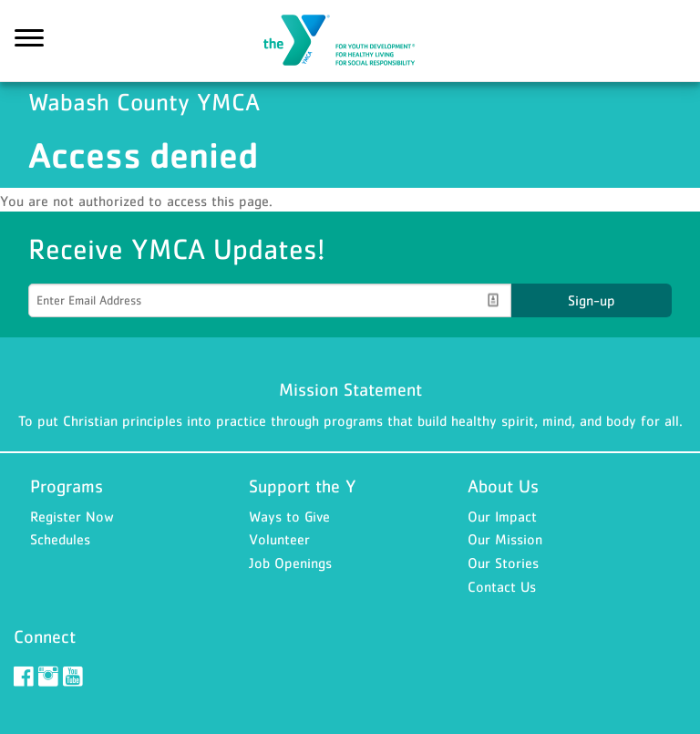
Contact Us (502, 586)
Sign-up (592, 300)
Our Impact (502, 516)
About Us (503, 486)
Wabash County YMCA (350, 41)
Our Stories (503, 563)
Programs (67, 486)
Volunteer (279, 539)
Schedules (60, 539)
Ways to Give (289, 516)
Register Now (72, 516)
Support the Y (303, 486)
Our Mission (505, 539)
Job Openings (290, 563)
